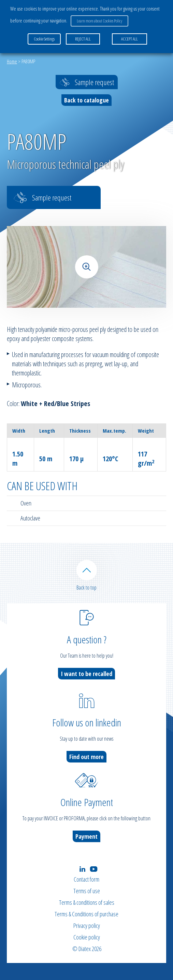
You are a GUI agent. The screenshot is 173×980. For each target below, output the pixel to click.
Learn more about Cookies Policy (99, 21)
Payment (86, 836)
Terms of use (87, 891)
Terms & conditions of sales (87, 902)
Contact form (86, 879)
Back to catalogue (86, 100)
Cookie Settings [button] (44, 39)
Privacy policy (87, 926)
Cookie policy (87, 937)
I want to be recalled (86, 674)
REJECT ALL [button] (83, 39)
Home (12, 61)
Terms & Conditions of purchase (86, 914)
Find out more (86, 757)
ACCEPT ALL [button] (129, 39)
